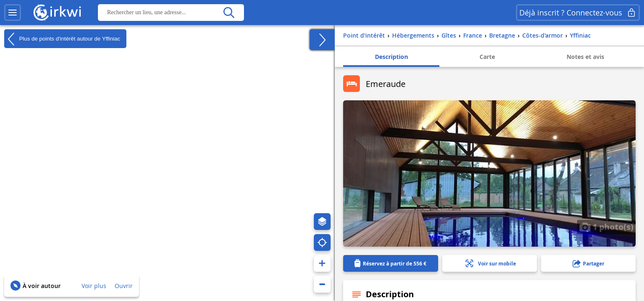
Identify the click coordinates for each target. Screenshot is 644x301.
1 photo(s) (606, 227)
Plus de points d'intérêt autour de (62, 39)
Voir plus (94, 286)
